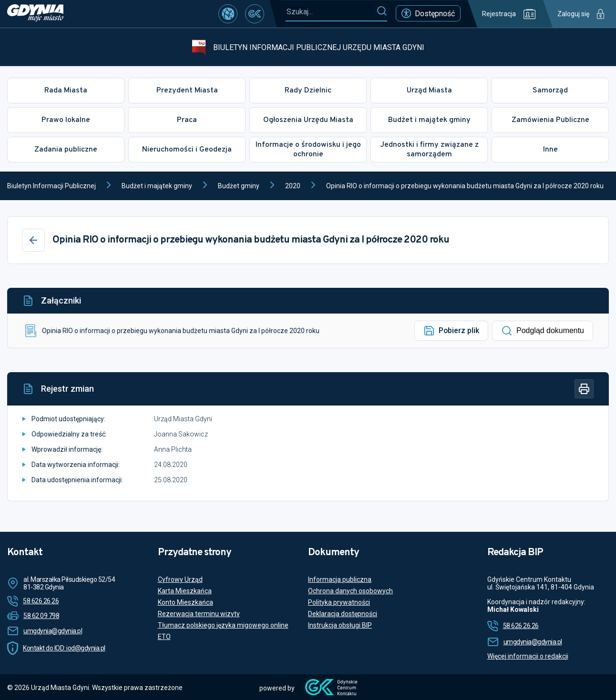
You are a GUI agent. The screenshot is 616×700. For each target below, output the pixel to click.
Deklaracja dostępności (343, 614)
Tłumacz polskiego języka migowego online (223, 625)
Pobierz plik (451, 331)
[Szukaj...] (331, 12)
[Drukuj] (584, 389)
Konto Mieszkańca (185, 602)
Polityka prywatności (339, 602)
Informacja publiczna (340, 579)
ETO (164, 637)
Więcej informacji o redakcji (528, 656)
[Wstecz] (33, 240)
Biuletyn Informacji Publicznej (51, 186)
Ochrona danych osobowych (350, 591)
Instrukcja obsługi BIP (340, 625)
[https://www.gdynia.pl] (35, 14)
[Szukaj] (382, 11)
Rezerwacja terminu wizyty (199, 614)
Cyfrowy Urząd (180, 579)
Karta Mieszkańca (185, 591)
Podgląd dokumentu (543, 331)
